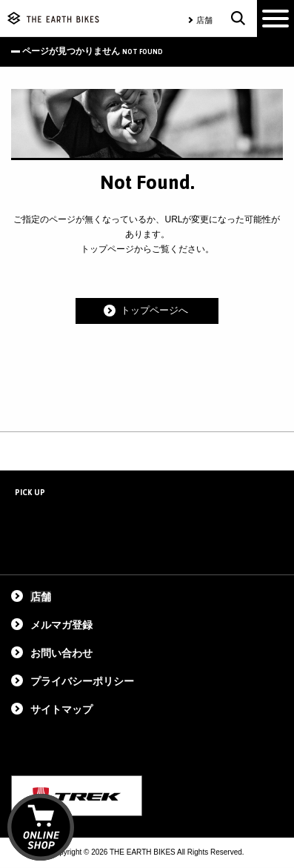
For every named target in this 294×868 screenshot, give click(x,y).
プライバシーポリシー (82, 681)
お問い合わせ (61, 653)
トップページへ (154, 311)
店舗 (204, 20)
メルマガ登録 (61, 625)
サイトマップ (61, 709)
